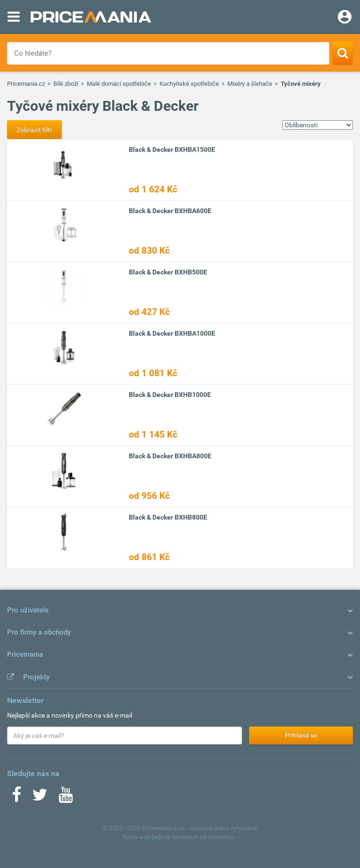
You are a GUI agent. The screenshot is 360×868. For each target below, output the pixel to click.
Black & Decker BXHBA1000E (172, 333)
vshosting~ (223, 837)
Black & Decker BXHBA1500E (172, 149)
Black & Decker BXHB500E (168, 272)
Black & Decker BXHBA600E (170, 211)
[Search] (343, 53)
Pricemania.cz (26, 84)
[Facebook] (17, 798)
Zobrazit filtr (34, 130)
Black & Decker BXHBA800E (170, 456)
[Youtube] (66, 798)
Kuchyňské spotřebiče (189, 84)
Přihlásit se (301, 735)
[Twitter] (40, 798)
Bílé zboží (66, 84)
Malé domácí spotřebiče (119, 84)
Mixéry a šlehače (250, 84)
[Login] (345, 18)
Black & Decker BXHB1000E (170, 395)
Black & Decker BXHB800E (168, 517)
